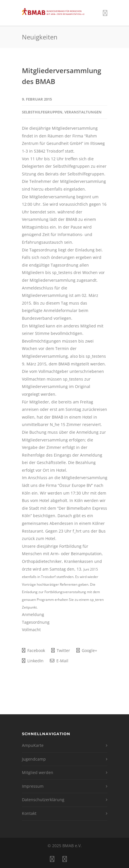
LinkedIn (33, 661)
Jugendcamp (34, 759)
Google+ (87, 650)
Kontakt (29, 813)
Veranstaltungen (83, 112)
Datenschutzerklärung (43, 800)
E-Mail (59, 661)
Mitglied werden (38, 772)
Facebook (33, 650)
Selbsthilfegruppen (42, 112)
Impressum (33, 786)
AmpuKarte (33, 745)
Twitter (61, 650)
